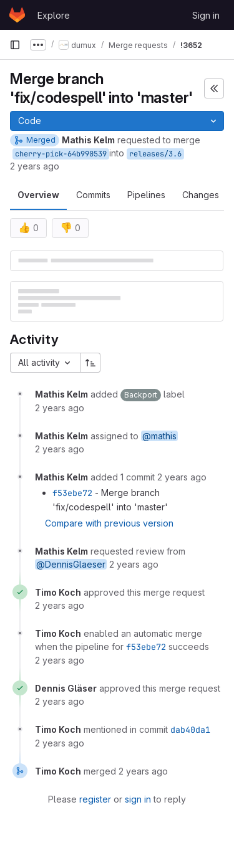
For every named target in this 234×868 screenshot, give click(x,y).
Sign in (206, 15)
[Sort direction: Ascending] (90, 363)
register (95, 799)
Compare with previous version (109, 523)
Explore (54, 15)
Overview (38, 195)
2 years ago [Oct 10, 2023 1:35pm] (35, 166)
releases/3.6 (155, 154)
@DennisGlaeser (71, 564)
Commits (93, 195)
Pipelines (146, 195)
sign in (138, 799)
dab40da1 (190, 730)
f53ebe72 (72, 493)
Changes (201, 195)
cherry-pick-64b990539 (61, 154)
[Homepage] (17, 15)
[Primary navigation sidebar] (15, 45)
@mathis (159, 436)
